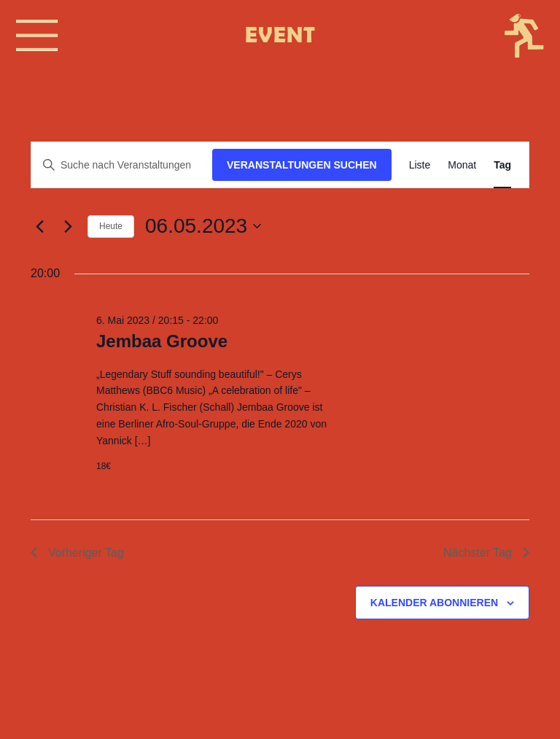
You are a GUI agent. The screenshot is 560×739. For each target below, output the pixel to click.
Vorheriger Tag (77, 553)
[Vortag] (39, 226)
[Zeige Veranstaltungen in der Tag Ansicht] (502, 165)
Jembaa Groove (162, 341)
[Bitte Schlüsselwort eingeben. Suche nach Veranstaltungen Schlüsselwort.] (122, 165)
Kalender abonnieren (434, 603)
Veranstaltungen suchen (302, 165)
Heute (111, 226)
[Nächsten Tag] (68, 226)
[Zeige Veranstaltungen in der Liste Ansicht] (420, 165)
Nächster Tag (486, 553)
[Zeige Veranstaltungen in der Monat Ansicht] (462, 165)
